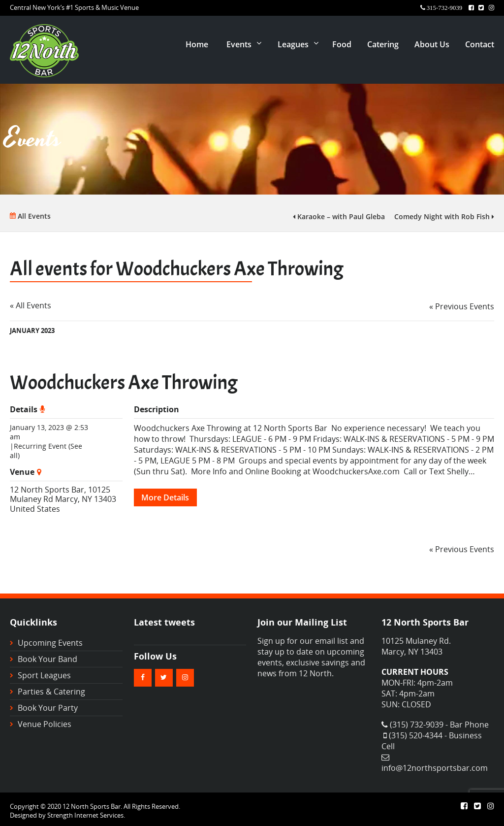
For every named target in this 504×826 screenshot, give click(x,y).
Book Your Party (48, 708)
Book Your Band (47, 659)
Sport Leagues (44, 675)
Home (197, 44)
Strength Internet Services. (86, 815)
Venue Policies (45, 724)
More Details (165, 497)
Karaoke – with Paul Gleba (339, 216)
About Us (432, 44)
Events (239, 44)
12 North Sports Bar (47, 490)
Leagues (293, 44)
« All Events (31, 305)
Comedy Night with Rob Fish (444, 216)
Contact (480, 44)
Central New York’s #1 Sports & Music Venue (74, 7)
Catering (383, 44)
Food (342, 44)
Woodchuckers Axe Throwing (124, 383)
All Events (30, 216)
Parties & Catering (51, 692)
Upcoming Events (50, 643)
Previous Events (462, 306)
